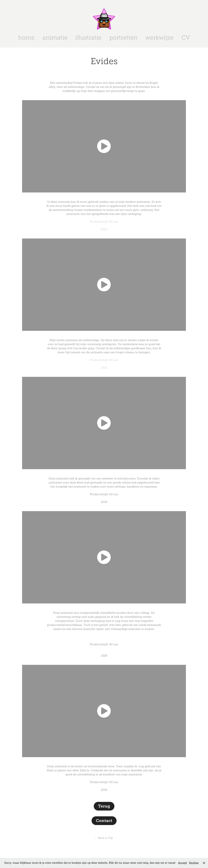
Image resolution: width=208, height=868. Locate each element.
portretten (123, 38)
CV (186, 38)
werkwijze (159, 38)
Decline (194, 863)
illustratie (88, 38)
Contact (104, 821)
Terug (104, 806)
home (26, 38)
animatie (55, 38)
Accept (182, 863)
